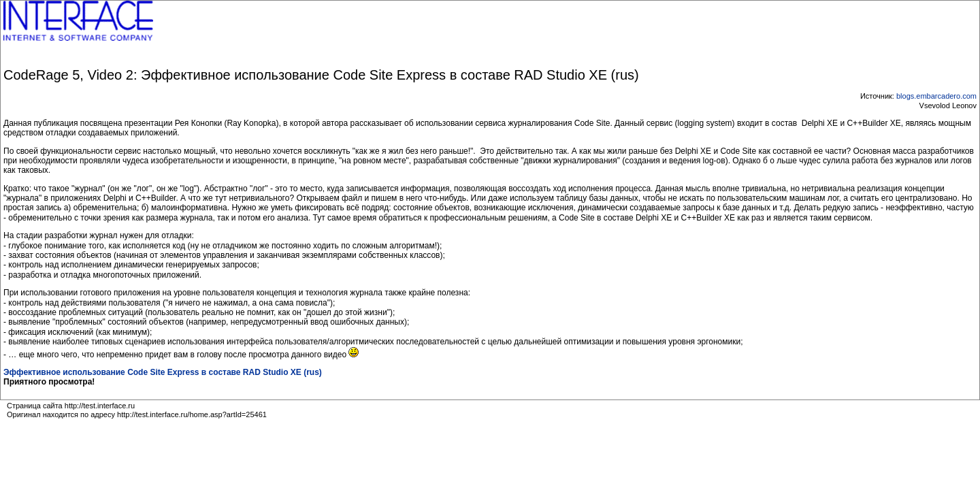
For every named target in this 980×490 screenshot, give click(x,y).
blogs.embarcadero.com (936, 96)
